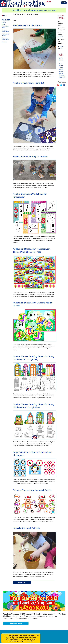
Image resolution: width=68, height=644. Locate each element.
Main (5, 16)
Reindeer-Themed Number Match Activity (32, 490)
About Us (4, 42)
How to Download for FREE (5, 26)
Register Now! (16, 623)
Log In (61, 48)
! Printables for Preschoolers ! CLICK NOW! (34, 10)
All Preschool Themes (5, 35)
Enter (64, 3)
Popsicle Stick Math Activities (27, 528)
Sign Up (61, 46)
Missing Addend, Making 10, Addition (30, 157)
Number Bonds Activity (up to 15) (28, 83)
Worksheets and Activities (6, 21)
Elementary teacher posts (5, 39)
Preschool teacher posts (5, 31)
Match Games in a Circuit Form (28, 25)
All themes (22, 582)
